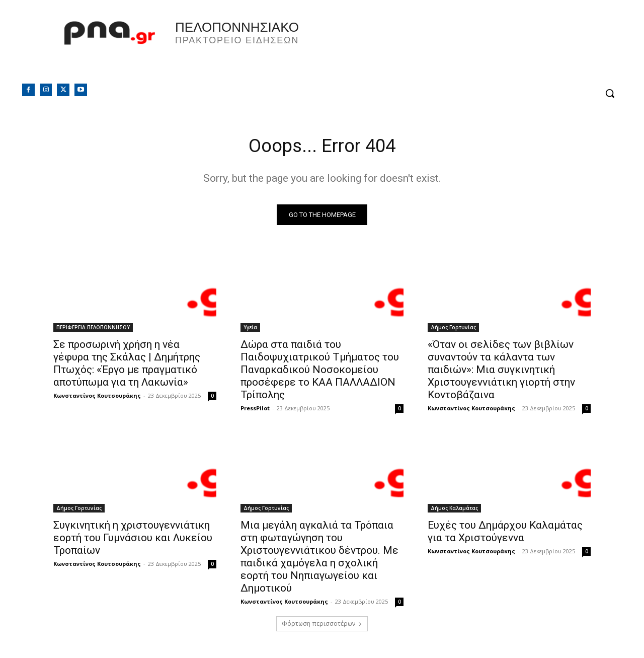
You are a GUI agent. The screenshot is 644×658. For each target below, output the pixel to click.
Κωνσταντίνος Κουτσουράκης (97, 398)
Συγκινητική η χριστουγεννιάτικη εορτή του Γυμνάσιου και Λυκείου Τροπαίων (133, 540)
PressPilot (255, 411)
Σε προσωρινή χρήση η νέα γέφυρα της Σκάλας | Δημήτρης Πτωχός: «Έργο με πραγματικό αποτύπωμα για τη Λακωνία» (127, 366)
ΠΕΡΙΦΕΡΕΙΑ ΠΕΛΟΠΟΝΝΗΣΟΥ (93, 330)
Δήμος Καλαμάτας (454, 510)
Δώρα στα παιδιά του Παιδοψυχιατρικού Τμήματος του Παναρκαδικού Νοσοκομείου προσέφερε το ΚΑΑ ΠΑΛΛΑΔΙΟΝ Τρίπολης (320, 372)
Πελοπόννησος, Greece (462, 48)
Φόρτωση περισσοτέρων (322, 626)
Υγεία (250, 330)
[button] (610, 93)
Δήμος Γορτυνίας (453, 330)
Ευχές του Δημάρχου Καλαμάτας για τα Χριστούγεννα (505, 534)
